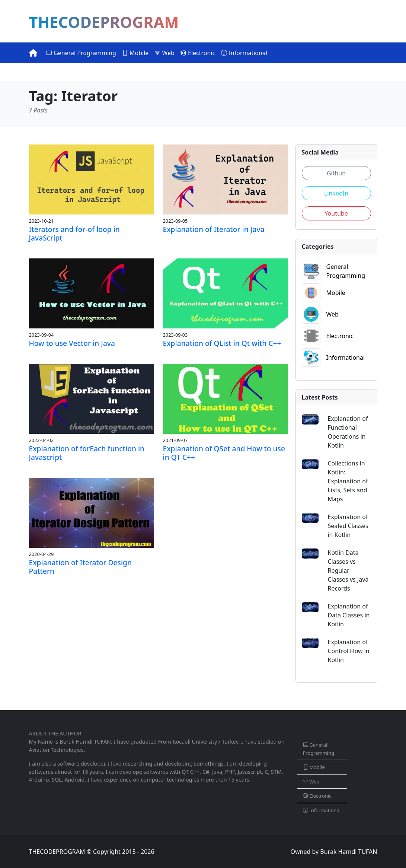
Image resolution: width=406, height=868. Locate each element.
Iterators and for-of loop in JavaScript (74, 233)
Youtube (336, 213)
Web (164, 53)
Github (336, 173)
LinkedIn (336, 193)
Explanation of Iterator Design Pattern (81, 567)
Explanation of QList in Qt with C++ (222, 343)
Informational (244, 53)
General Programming (81, 53)
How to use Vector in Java (72, 343)
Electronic (198, 53)
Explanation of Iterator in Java (214, 229)
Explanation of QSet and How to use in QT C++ (224, 453)
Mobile (135, 53)
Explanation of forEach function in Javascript (87, 453)
